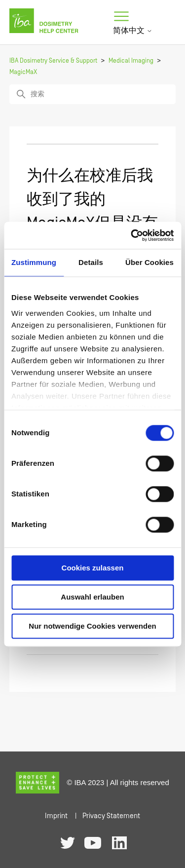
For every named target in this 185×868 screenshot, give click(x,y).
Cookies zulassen (93, 568)
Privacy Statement (111, 816)
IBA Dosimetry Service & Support (53, 61)
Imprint (56, 816)
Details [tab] (91, 262)
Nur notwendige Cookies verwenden (92, 626)
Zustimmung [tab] (34, 262)
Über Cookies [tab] (149, 262)
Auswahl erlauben (92, 597)
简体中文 (133, 31)
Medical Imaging (131, 61)
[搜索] (93, 94)
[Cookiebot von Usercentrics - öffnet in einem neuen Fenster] (132, 235)
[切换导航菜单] (121, 17)
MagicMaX (23, 72)
